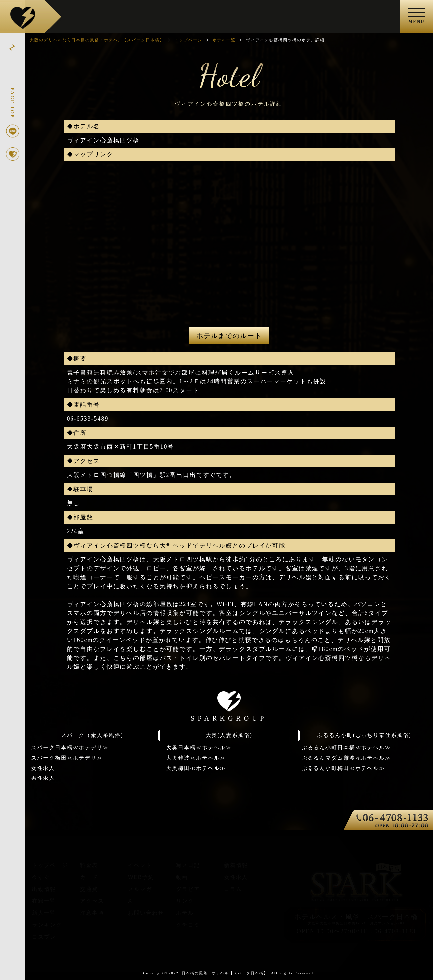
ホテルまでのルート (229, 336)
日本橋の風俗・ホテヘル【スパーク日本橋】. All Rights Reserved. (248, 973)
